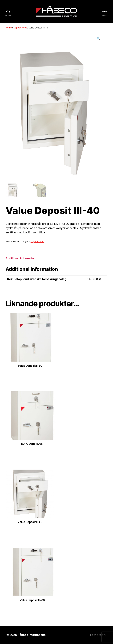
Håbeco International (32, 635)
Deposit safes (20, 28)
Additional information (20, 258)
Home (9, 28)
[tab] (20, 258)
